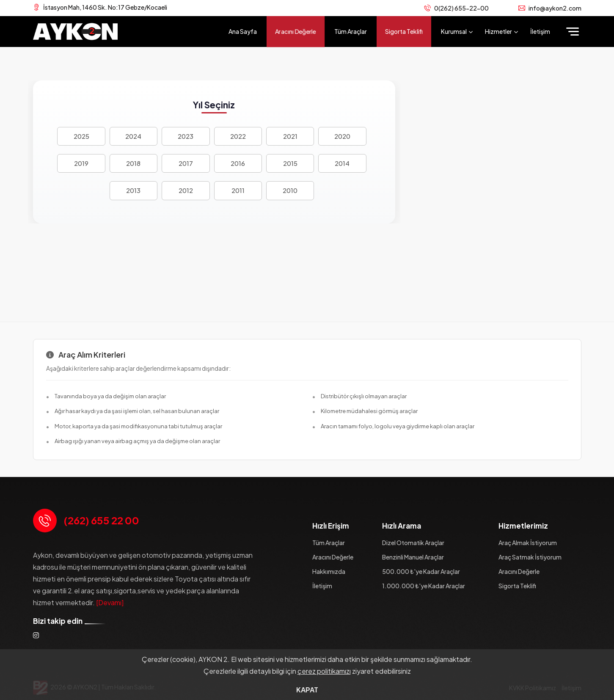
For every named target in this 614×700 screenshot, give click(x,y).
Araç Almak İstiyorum (528, 543)
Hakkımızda (329, 571)
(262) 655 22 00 (101, 520)
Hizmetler (498, 31)
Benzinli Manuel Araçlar (413, 557)
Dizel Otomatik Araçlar (413, 543)
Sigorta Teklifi (404, 31)
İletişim (540, 31)
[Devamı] (110, 602)
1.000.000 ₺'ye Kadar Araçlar (424, 586)
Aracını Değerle (296, 31)
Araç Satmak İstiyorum (530, 557)
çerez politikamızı (324, 671)
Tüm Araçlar (351, 31)
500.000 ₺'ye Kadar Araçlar (421, 571)
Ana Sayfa (243, 31)
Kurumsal (454, 31)
